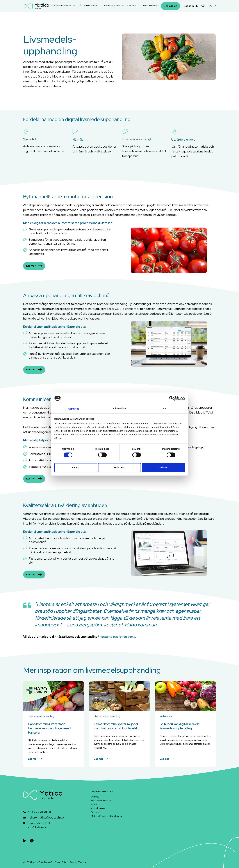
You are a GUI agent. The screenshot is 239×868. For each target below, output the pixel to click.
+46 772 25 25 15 (39, 812)
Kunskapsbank (114, 6)
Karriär (94, 804)
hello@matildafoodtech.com (47, 818)
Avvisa (76, 468)
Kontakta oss (151, 6)
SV (212, 6)
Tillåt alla (163, 468)
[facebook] (32, 841)
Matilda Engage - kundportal (107, 816)
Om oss (133, 6)
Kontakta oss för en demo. (118, 637)
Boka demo (170, 6)
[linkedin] (25, 841)
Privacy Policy (61, 862)
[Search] (203, 6)
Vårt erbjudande (90, 6)
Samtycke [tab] (74, 409)
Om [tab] (165, 408)
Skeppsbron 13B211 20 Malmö (39, 825)
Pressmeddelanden (102, 800)
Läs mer (34, 266)
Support (95, 812)
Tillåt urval (120, 468)
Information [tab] (120, 408)
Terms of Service (78, 862)
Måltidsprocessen (63, 6)
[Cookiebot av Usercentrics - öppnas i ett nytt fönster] (171, 398)
